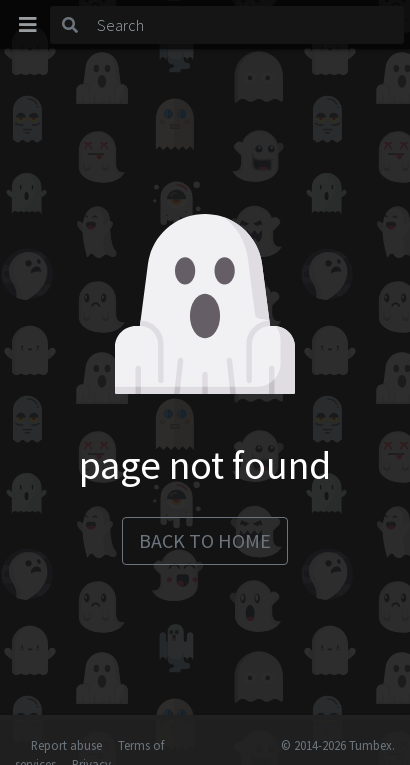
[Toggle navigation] (28, 25)
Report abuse (66, 745)
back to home (205, 540)
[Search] (247, 25)
